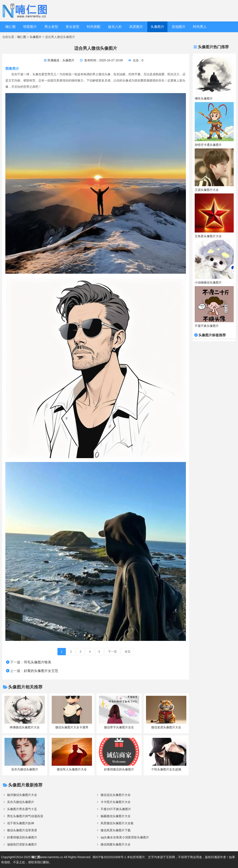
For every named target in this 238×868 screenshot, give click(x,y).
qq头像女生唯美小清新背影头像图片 (125, 837)
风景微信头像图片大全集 (117, 823)
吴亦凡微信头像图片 (21, 802)
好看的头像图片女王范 (41, 671)
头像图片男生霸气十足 (22, 809)
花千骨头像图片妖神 (21, 823)
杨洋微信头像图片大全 (22, 795)
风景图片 (136, 27)
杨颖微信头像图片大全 (116, 816)
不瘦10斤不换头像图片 (116, 809)
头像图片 (157, 27)
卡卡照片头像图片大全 (116, 802)
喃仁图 (11, 27)
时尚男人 (200, 27)
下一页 (112, 652)
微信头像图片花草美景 (22, 830)
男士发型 (51, 27)
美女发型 (72, 27)
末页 (128, 652)
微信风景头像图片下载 (116, 830)
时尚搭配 (94, 27)
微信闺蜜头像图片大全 (116, 844)
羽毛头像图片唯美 (38, 662)
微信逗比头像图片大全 (116, 795)
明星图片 (30, 27)
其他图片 (179, 27)
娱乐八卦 (115, 27)
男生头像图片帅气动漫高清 (25, 816)
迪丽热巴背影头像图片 (22, 844)
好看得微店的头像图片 (22, 837)
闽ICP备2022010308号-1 (109, 857)
